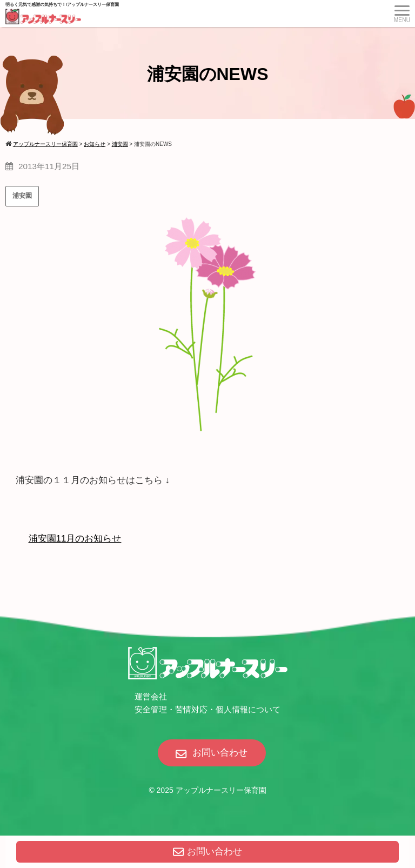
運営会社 (151, 696)
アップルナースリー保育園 (221, 790)
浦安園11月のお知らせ (75, 539)
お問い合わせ (207, 852)
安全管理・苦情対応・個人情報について (207, 709)
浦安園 (22, 196)
